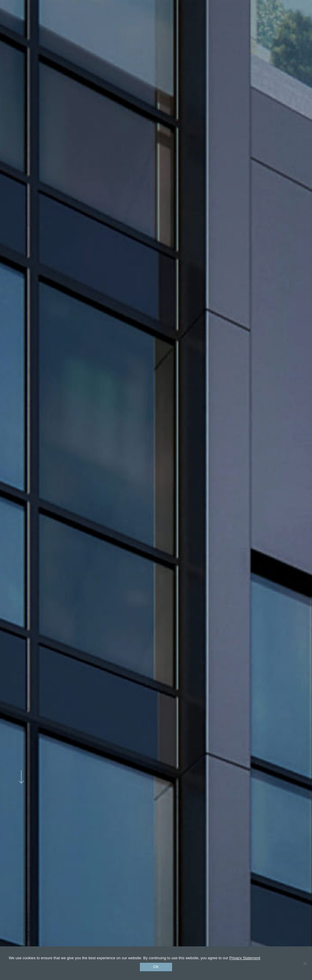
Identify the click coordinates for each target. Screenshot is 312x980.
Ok (156, 967)
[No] (305, 963)
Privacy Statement (245, 958)
